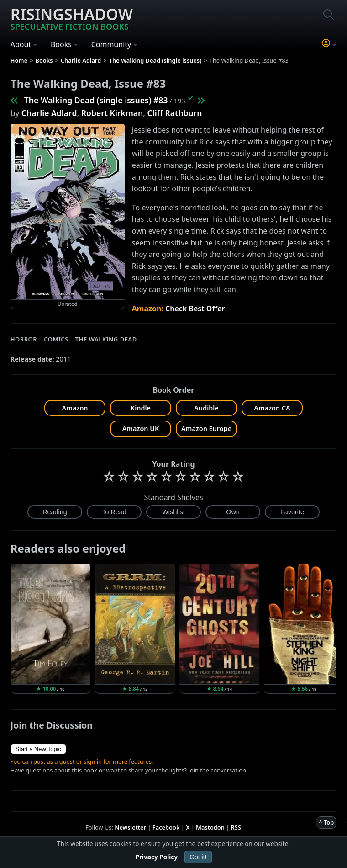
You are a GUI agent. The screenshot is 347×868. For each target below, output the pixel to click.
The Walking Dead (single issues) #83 (96, 100)
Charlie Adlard (49, 113)
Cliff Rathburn (175, 113)
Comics (56, 339)
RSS (236, 827)
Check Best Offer (195, 309)
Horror (24, 339)
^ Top (326, 822)
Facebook (166, 827)
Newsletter (130, 827)
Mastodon (210, 827)
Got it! (198, 857)
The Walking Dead (106, 339)
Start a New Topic (38, 749)
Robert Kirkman (112, 113)
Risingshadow (72, 18)
